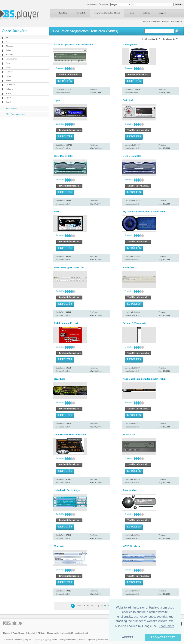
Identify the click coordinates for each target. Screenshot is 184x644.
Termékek (81, 13)
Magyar (46, 639)
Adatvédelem (18, 633)
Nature (8, 76)
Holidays (9, 89)
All (7, 37)
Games (9, 63)
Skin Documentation (15, 114)
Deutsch (19, 639)
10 (88, 606)
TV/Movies (10, 85)
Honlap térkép (53, 633)
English (28, 639)
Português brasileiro (68, 639)
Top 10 (9, 102)
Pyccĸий (92, 639)
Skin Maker (11, 109)
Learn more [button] (167, 626)
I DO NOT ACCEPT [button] (163, 637)
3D (7, 41)
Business (9, 54)
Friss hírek (31, 633)
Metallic (9, 72)
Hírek (131, 13)
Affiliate (41, 633)
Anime (8, 50)
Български (8, 639)
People (8, 80)
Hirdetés (7, 633)
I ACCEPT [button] (127, 637)
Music (8, 67)
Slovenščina (103, 639)
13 (101, 606)
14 (105, 606)
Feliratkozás (177, 21)
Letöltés (146, 13)
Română (82, 639)
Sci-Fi (8, 93)
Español (37, 639)
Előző (79, 606)
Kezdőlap (63, 13)
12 (96, 606)
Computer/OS (11, 59)
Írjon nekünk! (67, 633)
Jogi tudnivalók (82, 633)
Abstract (9, 46)
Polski (54, 639)
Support (163, 13)
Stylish (9, 98)
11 (92, 606)
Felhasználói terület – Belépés (156, 21)
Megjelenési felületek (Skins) (107, 13)
